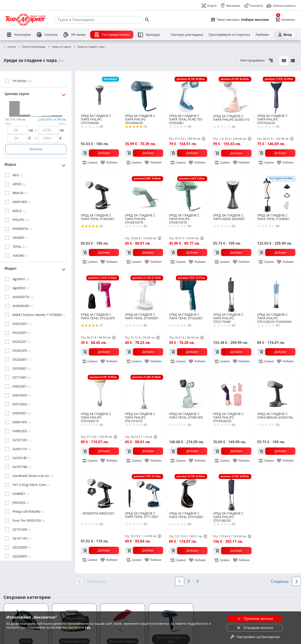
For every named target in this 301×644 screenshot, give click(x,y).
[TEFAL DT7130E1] (144, 491)
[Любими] (262, 35)
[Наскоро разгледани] (187, 35)
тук (88, 627)
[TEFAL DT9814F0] (188, 392)
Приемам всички (255, 619)
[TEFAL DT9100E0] (188, 491)
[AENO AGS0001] (232, 194)
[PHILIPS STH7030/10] (100, 392)
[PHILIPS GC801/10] (232, 94)
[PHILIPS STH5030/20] (232, 392)
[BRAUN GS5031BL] (276, 392)
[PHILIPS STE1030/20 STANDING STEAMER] (276, 293)
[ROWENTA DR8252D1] (100, 491)
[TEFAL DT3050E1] (144, 293)
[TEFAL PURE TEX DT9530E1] (188, 94)
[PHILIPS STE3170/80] (232, 293)
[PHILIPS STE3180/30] (232, 491)
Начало (10, 47)
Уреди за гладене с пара (89, 47)
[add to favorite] (109, 163)
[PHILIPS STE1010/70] (144, 392)
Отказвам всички (255, 628)
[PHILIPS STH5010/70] (144, 194)
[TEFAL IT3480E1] (276, 194)
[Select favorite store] (240, 20)
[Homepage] (26, 20)
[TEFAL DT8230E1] (100, 194)
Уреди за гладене (60, 47)
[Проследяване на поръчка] (229, 35)
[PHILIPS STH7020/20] (276, 94)
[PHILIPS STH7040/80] (100, 94)
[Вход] (284, 35)
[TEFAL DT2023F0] (100, 293)
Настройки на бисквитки (255, 637)
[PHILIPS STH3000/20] (144, 94)
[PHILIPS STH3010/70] (188, 194)
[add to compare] (90, 163)
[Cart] (285, 20)
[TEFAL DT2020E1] (188, 293)
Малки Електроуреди (32, 47)
